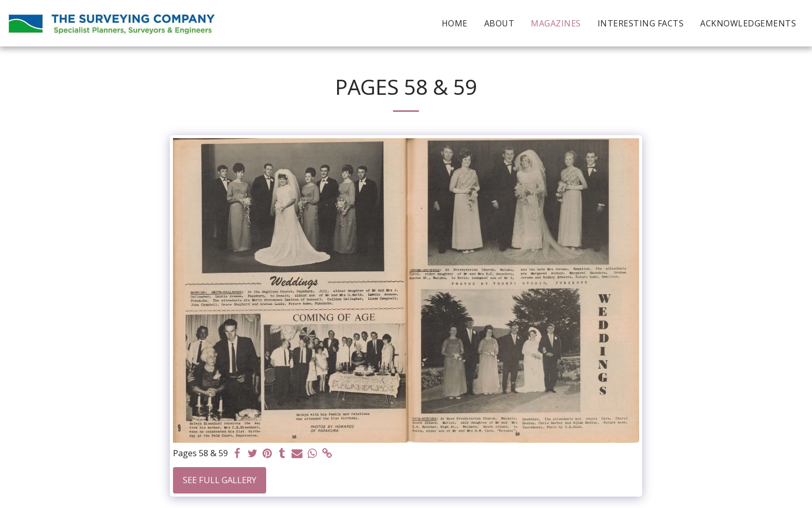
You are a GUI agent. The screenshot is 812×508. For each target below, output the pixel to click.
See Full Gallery (220, 480)
